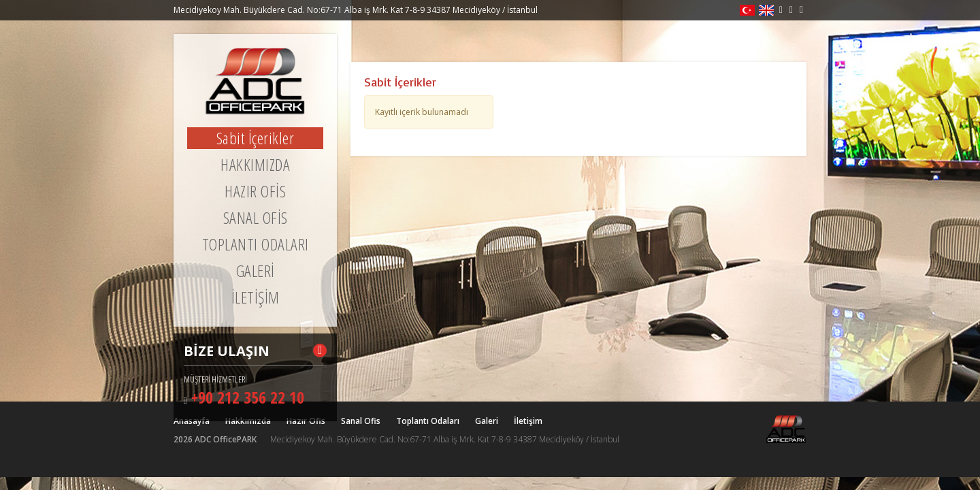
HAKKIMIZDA (255, 165)
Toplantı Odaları (428, 421)
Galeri (487, 421)
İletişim (528, 421)
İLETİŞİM (256, 297)
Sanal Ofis (361, 421)
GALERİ (256, 271)
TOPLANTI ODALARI (256, 244)
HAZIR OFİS (255, 191)
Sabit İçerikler (256, 138)
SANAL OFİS (256, 218)
